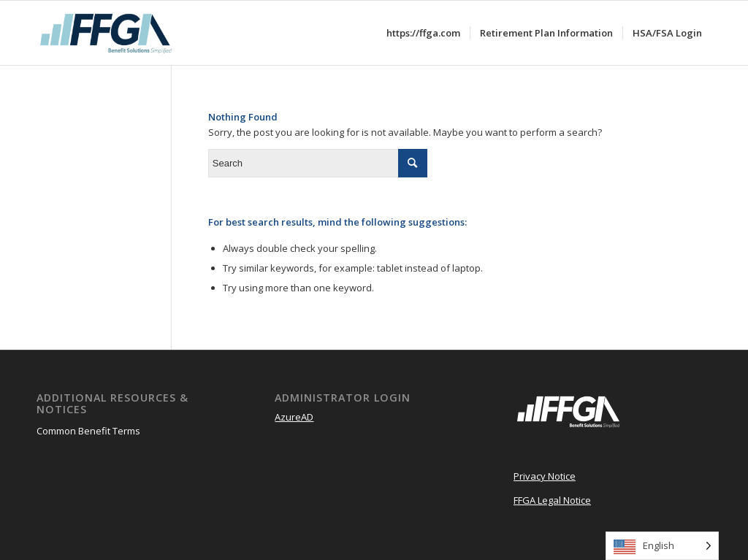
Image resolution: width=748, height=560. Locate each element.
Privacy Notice (545, 476)
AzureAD (294, 417)
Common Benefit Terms (88, 431)
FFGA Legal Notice (552, 500)
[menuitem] (423, 33)
